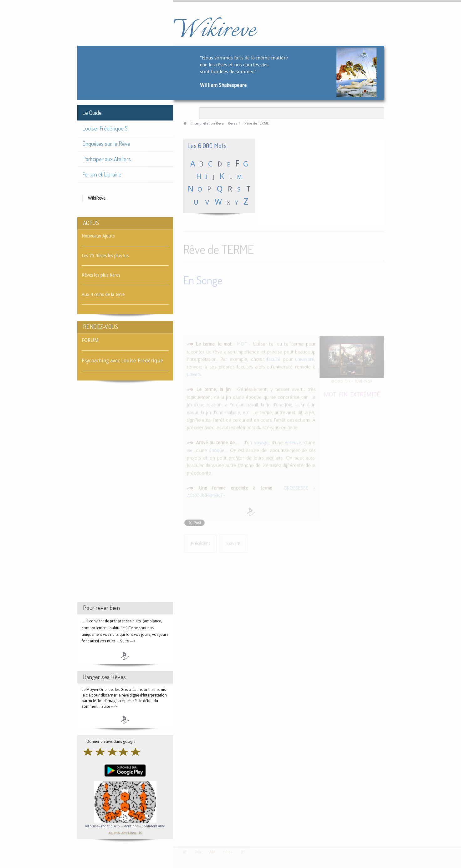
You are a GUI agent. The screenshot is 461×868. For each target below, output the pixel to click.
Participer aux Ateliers (107, 159)
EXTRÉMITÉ (365, 393)
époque (217, 449)
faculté (274, 358)
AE (111, 832)
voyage (261, 442)
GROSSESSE (296, 487)
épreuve (293, 442)
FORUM (90, 340)
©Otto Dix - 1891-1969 (352, 380)
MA (117, 832)
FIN (343, 393)
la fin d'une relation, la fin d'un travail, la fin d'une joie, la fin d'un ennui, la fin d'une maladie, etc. (251, 404)
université (305, 358)
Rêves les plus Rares (101, 275)
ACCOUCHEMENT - (206, 495)
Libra (132, 832)
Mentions (131, 826)
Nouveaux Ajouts (98, 236)
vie (190, 449)
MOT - (244, 343)
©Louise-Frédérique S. (103, 826)
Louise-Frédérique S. (105, 128)
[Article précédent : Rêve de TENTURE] (200, 543)
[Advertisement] (125, 497)
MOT (330, 393)
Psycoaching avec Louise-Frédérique (122, 361)
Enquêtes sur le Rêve (106, 143)
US (140, 832)
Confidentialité (153, 826)
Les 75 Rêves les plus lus (105, 256)
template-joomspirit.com (459, 823)
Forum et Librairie (102, 174)
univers (194, 373)
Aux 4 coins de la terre (103, 294)
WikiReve (97, 198)
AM (124, 832)
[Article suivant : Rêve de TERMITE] (233, 543)
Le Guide (92, 112)
